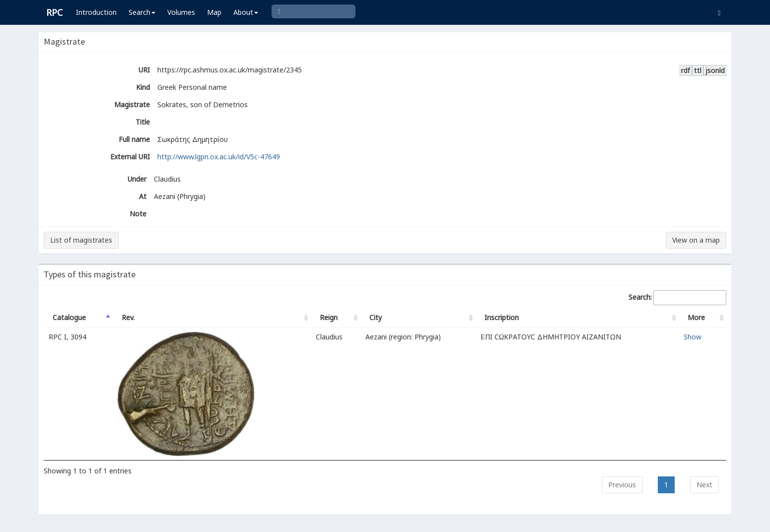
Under (137, 179)
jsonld (715, 70)
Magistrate (132, 104)
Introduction (96, 12)
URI (144, 70)
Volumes (181, 12)
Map (214, 12)
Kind (143, 87)
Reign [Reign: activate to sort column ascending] (329, 317)
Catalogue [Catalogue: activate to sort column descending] (69, 317)
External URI (130, 157)
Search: (677, 298)
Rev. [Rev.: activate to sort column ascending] (128, 317)
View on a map (696, 240)
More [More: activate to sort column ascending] (696, 317)
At (143, 196)
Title (143, 122)
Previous (622, 485)
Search (142, 12)
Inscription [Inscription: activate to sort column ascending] (502, 317)
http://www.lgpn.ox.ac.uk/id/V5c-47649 (219, 157)
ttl (698, 70)
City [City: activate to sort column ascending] (376, 317)
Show (693, 337)
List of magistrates (81, 240)
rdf (686, 70)
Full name (134, 139)
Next (704, 485)
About (246, 12)
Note (138, 214)
